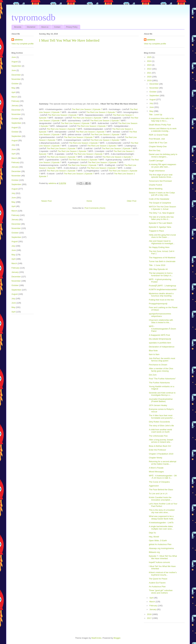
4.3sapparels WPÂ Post (159, 335)
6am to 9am (154, 354)
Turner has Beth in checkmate (162, 261)
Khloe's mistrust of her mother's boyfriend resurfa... (163, 574)
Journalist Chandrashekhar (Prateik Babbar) (161, 400)
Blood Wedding (156, 189)
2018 (150, 614)
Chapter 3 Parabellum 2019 (161, 454)
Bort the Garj (155, 150)
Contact (57, 27)
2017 (150, 618)
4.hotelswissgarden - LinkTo (161, 523)
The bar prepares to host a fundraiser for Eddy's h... (161, 274)
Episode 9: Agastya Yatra (160, 227)
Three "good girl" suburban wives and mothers (161, 592)
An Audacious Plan (157, 587)
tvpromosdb (33, 17)
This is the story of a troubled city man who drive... (162, 511)
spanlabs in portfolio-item (160, 343)
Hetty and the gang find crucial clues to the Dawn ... (162, 236)
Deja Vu (152, 533)
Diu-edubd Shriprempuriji (160, 339)
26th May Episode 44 (158, 269)
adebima (19, 40)
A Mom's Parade (156, 468)
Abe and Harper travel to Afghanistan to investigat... (162, 242)
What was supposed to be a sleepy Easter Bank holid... (162, 517)
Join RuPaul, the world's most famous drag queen (162, 360)
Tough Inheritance (157, 171)
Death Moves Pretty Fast (160, 125)
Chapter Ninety (155, 458)
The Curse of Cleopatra (159, 482)
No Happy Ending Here (159, 247)
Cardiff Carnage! (156, 161)
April (13, 92)
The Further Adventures (159, 383)
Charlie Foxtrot (155, 185)
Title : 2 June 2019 (157, 265)
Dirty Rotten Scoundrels (159, 422)
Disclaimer (31, 27)
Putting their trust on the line (161, 300)
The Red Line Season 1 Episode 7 (87, 109)
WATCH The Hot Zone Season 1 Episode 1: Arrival (162, 208)
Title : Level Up (155, 115)
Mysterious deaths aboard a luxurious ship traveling (161, 295)
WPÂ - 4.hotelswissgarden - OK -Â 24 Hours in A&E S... (163, 477)
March (14, 97)
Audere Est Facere (157, 583)
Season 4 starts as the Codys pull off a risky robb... (162, 194)
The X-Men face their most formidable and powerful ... (162, 417)
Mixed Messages (156, 472)
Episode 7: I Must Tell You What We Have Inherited (163, 557)
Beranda (18, 27)
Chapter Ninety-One (158, 146)
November (16, 79)
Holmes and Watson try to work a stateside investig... (163, 130)
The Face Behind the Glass (161, 490)
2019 (150, 80)
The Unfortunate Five (158, 436)
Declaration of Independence (162, 347)
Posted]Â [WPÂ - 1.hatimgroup (162, 286)
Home (89, 201)
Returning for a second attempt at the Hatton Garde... (163, 463)
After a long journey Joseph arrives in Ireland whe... (161, 441)
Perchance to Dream (158, 365)
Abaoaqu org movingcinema (161, 548)
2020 (150, 77)
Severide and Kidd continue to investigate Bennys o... (162, 394)
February (15, 101)
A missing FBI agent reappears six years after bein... (162, 166)
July (13, 145)
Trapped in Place (156, 231)
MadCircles (96, 638)
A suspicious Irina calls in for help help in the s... (161, 120)
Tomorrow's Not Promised (160, 181)
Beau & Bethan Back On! (160, 446)
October (15, 84)
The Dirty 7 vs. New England (161, 213)
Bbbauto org (154, 552)
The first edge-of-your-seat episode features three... (161, 176)
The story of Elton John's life (161, 426)
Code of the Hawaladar (159, 199)
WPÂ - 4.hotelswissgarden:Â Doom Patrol (162, 329)
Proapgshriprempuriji (158, 304)
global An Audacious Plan (160, 544)
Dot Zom (153, 375)
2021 (150, 73)
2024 (150, 61)
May (13, 88)
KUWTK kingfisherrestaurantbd (163, 289)
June (14, 57)
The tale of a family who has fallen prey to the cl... (161, 218)
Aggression (154, 486)
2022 (150, 69)
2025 (150, 57)
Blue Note (153, 351)
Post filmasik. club (157, 139)
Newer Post (46, 201)
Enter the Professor (157, 450)
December (16, 75)
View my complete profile (23, 44)
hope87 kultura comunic (159, 562)
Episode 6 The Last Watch (160, 223)
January (15, 105)
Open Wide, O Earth (158, 541)
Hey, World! (154, 537)
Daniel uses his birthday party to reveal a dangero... (163, 156)
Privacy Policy (72, 27)
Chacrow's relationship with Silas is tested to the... (161, 321)
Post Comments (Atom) (95, 208)
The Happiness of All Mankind (162, 258)
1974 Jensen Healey (158, 405)
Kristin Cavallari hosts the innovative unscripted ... (160, 499)
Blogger (117, 638)
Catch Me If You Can (158, 143)
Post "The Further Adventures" (162, 379)
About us (45, 27)
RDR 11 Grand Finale (158, 135)
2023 (150, 65)
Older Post (132, 201)
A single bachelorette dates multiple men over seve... (161, 528)
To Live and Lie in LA (158, 494)
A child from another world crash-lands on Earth (160, 431)
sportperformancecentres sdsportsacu (160, 315)
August (15, 62)
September (16, 66)
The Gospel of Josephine (160, 203)
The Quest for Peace (158, 579)
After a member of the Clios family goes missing (161, 370)
